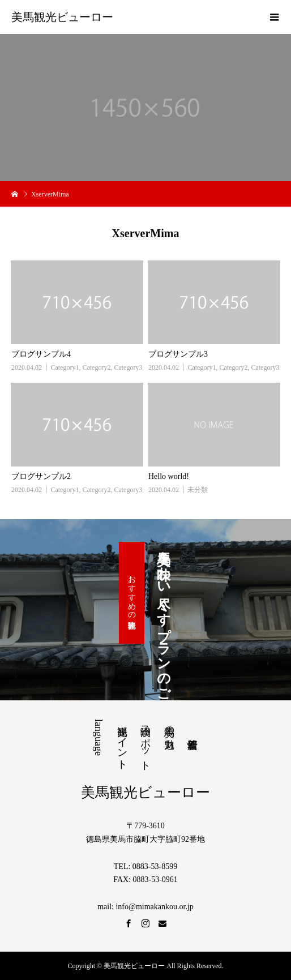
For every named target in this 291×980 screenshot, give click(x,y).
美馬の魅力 (169, 726)
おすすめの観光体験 (132, 593)
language (99, 737)
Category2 (96, 367)
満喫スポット (145, 743)
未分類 (198, 490)
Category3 (128, 367)
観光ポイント (122, 742)
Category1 (65, 367)
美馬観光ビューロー (62, 17)
